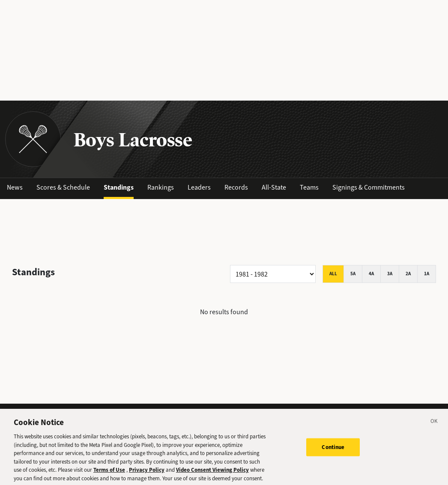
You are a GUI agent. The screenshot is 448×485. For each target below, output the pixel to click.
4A (371, 274)
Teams (309, 187)
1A (427, 274)
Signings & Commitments (369, 187)
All (333, 274)
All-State (274, 187)
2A (408, 274)
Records (236, 187)
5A (353, 274)
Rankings (161, 187)
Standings (119, 187)
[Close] (434, 426)
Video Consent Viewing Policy (212, 473)
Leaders (199, 187)
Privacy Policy (147, 473)
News (15, 187)
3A (390, 274)
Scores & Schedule (63, 187)
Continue (333, 450)
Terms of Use (109, 473)
